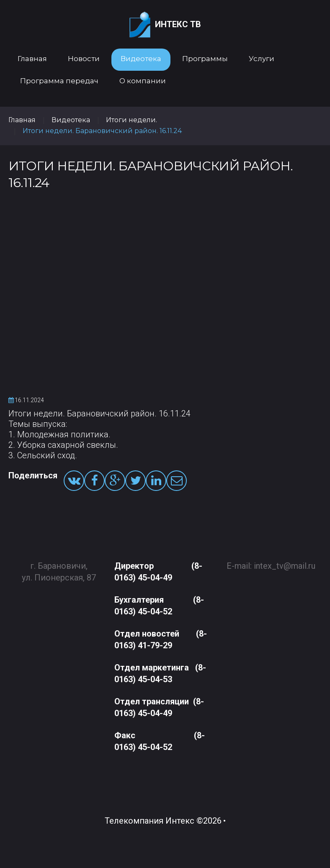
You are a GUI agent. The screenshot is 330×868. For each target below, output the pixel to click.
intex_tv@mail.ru (285, 560)
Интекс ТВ (165, 25)
